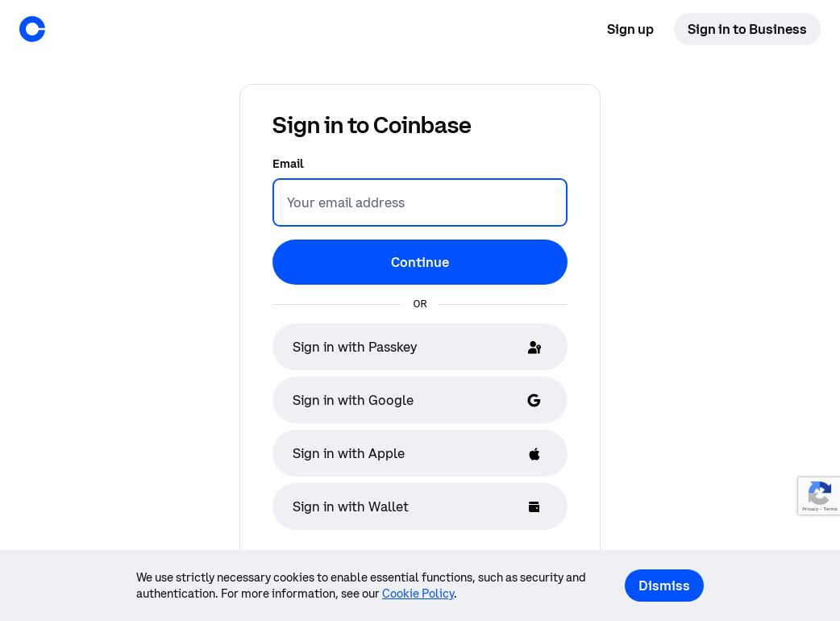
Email (288, 164)
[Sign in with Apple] (420, 453)
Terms (830, 509)
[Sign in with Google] (420, 400)
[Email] (420, 202)
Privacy (810, 509)
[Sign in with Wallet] (420, 506)
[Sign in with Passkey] (420, 347)
